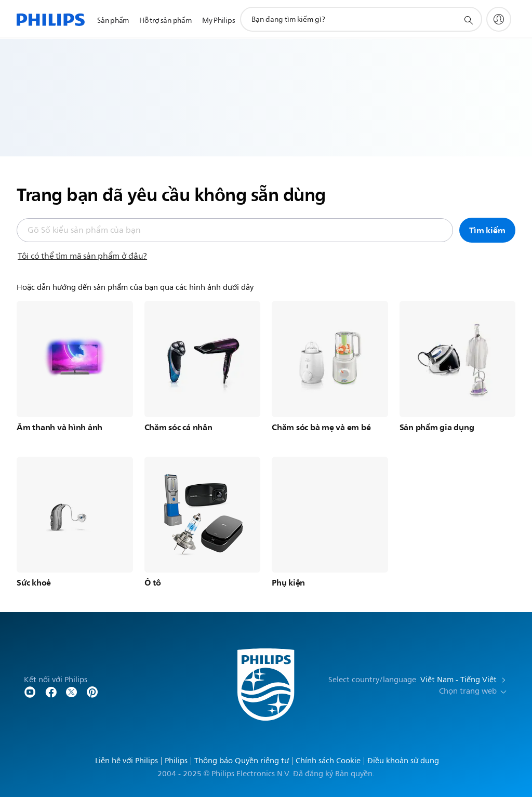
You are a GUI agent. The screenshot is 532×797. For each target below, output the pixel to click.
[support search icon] (468, 20)
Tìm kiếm (487, 230)
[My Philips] (499, 19)
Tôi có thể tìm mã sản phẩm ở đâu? (82, 256)
